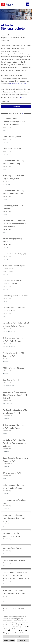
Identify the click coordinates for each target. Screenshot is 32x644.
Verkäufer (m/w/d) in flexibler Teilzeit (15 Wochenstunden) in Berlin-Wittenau (15, 224)
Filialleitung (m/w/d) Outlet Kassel (16, 296)
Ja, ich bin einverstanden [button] (16, 637)
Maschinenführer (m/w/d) (13, 548)
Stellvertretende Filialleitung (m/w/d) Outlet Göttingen (14, 487)
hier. (26, 633)
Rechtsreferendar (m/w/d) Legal (15, 608)
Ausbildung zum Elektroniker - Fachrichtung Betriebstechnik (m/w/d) (14, 518)
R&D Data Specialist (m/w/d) (14, 368)
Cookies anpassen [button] (9, 640)
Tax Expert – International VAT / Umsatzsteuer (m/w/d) (15, 412)
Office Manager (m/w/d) (12, 473)
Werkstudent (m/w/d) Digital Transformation (14, 267)
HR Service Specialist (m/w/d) (14, 254)
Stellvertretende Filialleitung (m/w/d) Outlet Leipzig (14, 162)
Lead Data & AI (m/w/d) (12, 149)
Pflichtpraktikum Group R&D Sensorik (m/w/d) (13, 354)
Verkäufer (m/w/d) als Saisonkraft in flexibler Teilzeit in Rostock (16, 324)
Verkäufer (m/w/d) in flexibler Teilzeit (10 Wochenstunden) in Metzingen (15, 443)
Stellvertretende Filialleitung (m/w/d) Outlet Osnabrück (14, 192)
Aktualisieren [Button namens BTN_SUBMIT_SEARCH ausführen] (16, 107)
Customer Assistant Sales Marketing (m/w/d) (13, 282)
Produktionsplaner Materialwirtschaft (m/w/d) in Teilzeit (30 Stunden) (14, 122)
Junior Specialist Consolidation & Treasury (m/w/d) (15, 460)
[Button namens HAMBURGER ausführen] (28, 4)
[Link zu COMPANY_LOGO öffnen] (7, 4)
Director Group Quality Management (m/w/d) (11, 535)
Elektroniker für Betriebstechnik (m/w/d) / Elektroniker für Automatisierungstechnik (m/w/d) (16, 575)
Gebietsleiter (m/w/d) (11, 380)
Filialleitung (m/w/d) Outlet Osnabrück (13, 207)
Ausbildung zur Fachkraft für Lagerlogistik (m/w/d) (14, 177)
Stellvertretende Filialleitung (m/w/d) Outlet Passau (14, 427)
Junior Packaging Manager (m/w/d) (13, 240)
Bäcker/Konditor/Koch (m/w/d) (15, 560)
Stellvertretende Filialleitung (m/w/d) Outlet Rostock (14, 339)
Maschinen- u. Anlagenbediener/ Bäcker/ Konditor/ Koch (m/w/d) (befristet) (15, 395)
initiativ (21, 97)
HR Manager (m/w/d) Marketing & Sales (16, 502)
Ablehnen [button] (23, 640)
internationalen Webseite (17, 84)
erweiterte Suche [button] (16, 113)
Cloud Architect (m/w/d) (12, 137)
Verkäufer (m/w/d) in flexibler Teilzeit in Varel (14, 309)
